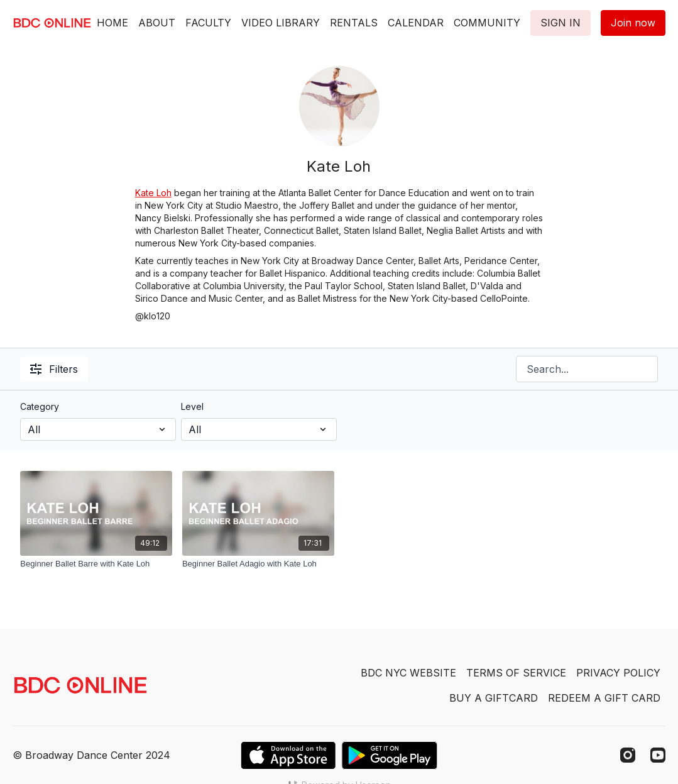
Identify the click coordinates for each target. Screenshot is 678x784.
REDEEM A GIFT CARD (604, 698)
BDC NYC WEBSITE (408, 673)
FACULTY (208, 23)
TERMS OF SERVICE (516, 673)
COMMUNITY (487, 23)
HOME (112, 23)
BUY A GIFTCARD (494, 698)
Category (40, 406)
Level (192, 406)
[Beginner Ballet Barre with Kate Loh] (96, 564)
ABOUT (157, 23)
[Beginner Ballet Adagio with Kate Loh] (258, 564)
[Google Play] (390, 755)
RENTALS (354, 23)
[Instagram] (628, 755)
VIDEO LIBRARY (281, 23)
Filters (54, 369)
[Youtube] (658, 755)
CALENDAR (416, 23)
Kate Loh (153, 193)
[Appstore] (288, 755)
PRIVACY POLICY (618, 673)
